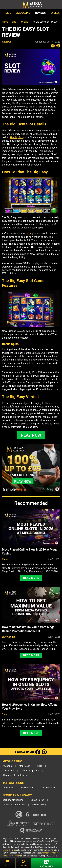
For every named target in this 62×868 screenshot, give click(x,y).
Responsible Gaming (13, 800)
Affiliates (22, 775)
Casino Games (48, 788)
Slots (5, 559)
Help (40, 766)
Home (7, 13)
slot (29, 234)
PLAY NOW (31, 435)
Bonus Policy (37, 800)
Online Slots (27, 788)
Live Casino (23, 13)
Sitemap (7, 775)
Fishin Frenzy (14, 856)
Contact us (8, 771)
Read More (31, 578)
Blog (14, 22)
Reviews (40, 13)
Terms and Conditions (14, 805)
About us (7, 766)
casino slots (8, 850)
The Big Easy (17, 137)
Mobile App (25, 766)
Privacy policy (39, 805)
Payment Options (30, 771)
